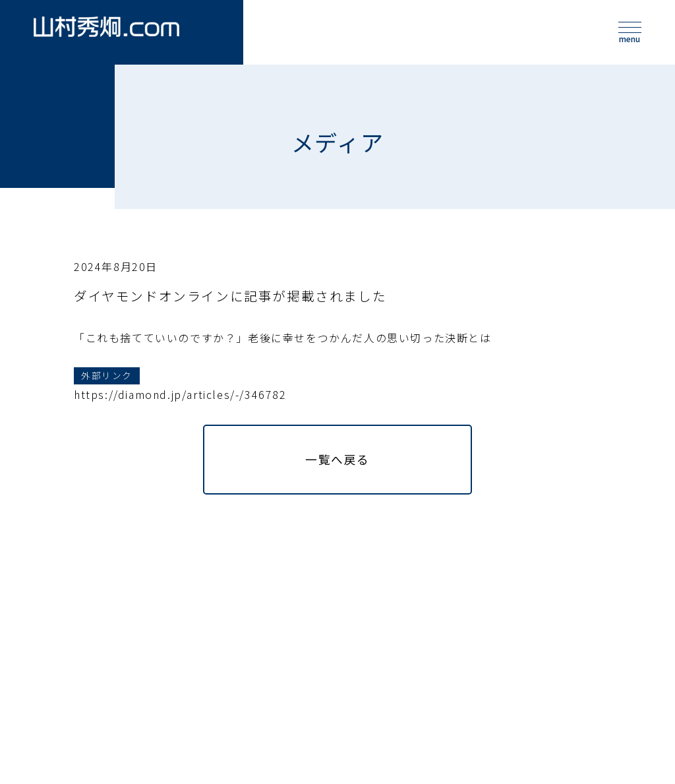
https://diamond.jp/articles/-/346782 (180, 414)
